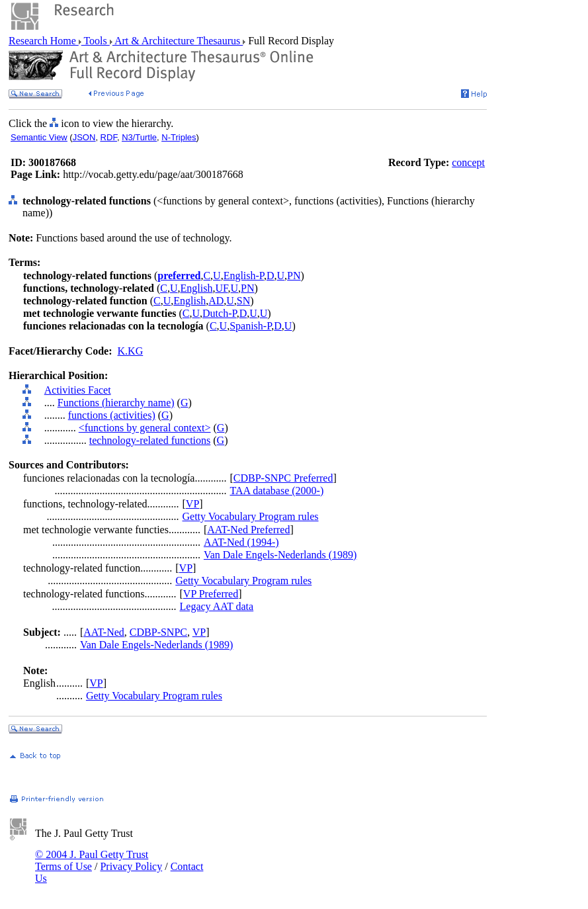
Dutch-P (220, 313)
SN (243, 301)
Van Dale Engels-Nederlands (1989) (280, 555)
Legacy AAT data (217, 606)
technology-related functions (150, 440)
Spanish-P (250, 326)
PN (294, 276)
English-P (244, 276)
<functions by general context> (145, 428)
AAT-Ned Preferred (248, 530)
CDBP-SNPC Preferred (283, 478)
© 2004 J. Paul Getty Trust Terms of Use (92, 860)
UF (221, 288)
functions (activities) (112, 415)
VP (192, 504)
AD (216, 301)
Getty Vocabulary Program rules (251, 516)
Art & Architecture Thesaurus (178, 41)
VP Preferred (211, 594)
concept (468, 162)
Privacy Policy (131, 866)
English (196, 288)
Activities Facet (78, 390)
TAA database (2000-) (276, 491)
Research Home (44, 41)
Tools (96, 41)
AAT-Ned (104, 632)
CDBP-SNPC (158, 632)
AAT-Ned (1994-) (241, 542)
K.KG (131, 351)
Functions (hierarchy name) (116, 403)
